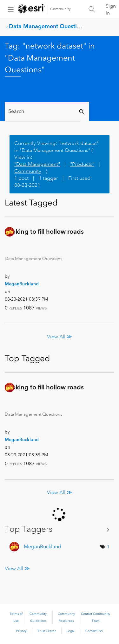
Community (60, 9)
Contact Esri (94, 631)
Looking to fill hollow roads (44, 231)
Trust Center (47, 631)
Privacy (21, 631)
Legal (71, 631)
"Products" (82, 164)
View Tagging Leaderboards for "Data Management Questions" (60, 529)
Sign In (111, 10)
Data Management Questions (47, 26)
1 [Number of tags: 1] (108, 547)
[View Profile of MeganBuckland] (22, 284)
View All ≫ (60, 336)
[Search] (43, 111)
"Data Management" (37, 164)
